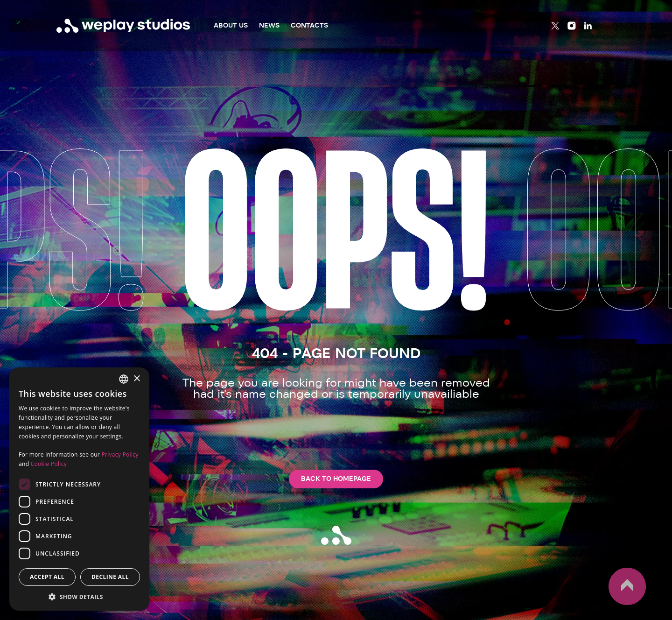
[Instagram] (572, 26)
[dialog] (79, 489)
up (627, 586)
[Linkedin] (588, 26)
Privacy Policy (120, 454)
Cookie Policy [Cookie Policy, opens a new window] (49, 464)
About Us (231, 25)
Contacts (309, 25)
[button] (79, 597)
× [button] (136, 379)
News (269, 25)
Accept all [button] (47, 577)
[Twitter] (555, 26)
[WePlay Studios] (123, 26)
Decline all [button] (110, 577)
